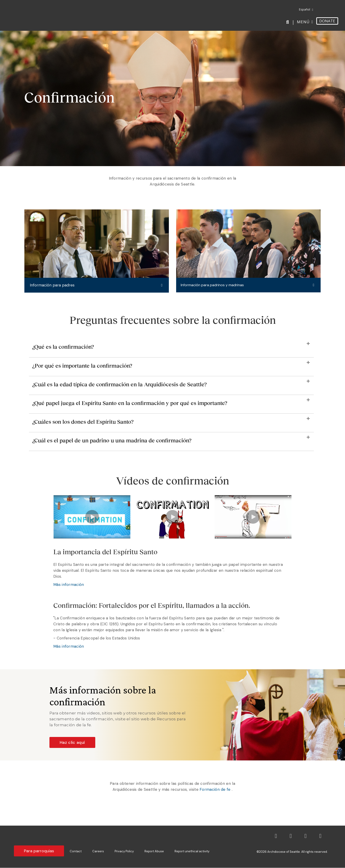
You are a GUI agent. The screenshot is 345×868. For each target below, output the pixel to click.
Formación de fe (215, 790)
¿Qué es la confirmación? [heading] (63, 347)
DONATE (327, 21)
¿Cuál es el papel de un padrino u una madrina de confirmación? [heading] (112, 441)
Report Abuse (154, 851)
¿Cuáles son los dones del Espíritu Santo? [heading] (83, 422)
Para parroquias (39, 851)
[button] (97, 285)
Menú (303, 22)
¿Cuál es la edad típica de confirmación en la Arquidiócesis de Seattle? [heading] (120, 384)
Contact (76, 851)
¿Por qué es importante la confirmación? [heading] (82, 366)
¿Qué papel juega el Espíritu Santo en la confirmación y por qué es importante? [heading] (130, 403)
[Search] (288, 22)
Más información (69, 585)
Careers (98, 851)
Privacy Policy (124, 851)
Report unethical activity (192, 851)
